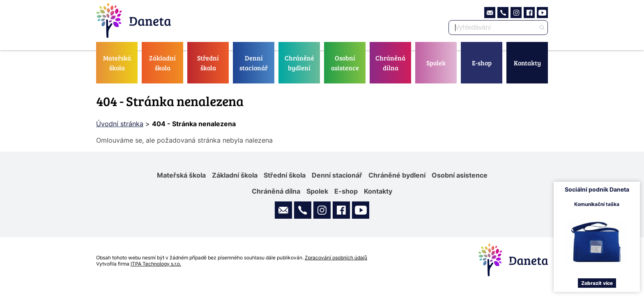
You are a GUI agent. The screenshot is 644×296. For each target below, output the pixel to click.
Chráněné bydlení (299, 63)
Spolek (436, 63)
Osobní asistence (345, 63)
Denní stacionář (254, 63)
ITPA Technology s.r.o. (156, 264)
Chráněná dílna (390, 63)
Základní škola (162, 63)
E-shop (482, 63)
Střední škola (208, 63)
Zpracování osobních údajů (336, 258)
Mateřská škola (117, 63)
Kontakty (527, 63)
